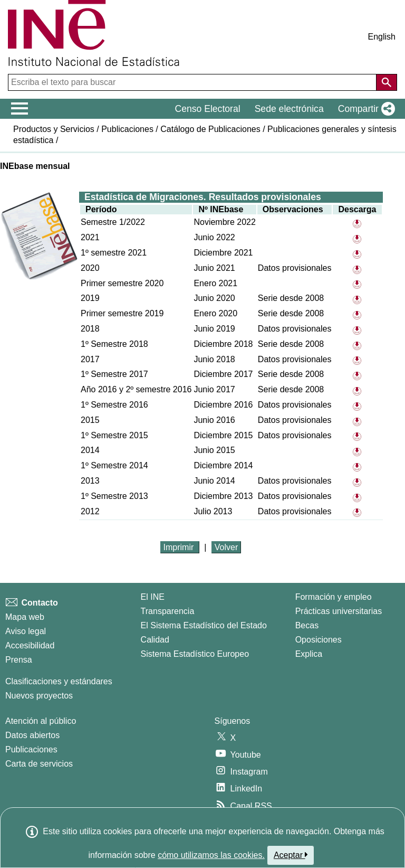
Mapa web (25, 617)
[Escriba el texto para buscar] (193, 82)
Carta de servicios (39, 764)
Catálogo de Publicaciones (210, 129)
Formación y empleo (334, 597)
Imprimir (180, 547)
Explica (309, 654)
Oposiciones (319, 640)
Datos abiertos (32, 735)
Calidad (155, 640)
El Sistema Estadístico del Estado (204, 625)
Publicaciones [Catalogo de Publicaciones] (31, 749)
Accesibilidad (30, 645)
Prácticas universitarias (339, 611)
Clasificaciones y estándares (59, 681)
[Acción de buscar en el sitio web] (387, 82)
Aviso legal (26, 631)
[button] (364, 109)
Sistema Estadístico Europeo (195, 654)
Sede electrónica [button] (289, 109)
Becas (307, 625)
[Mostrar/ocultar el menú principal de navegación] (20, 109)
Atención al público (41, 721)
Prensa (19, 660)
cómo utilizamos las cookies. (211, 855)
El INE (153, 597)
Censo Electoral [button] (207, 109)
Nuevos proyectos (39, 696)
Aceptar (291, 855)
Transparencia (168, 611)
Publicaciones (127, 129)
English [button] (382, 37)
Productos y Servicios (54, 129)
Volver (226, 547)
